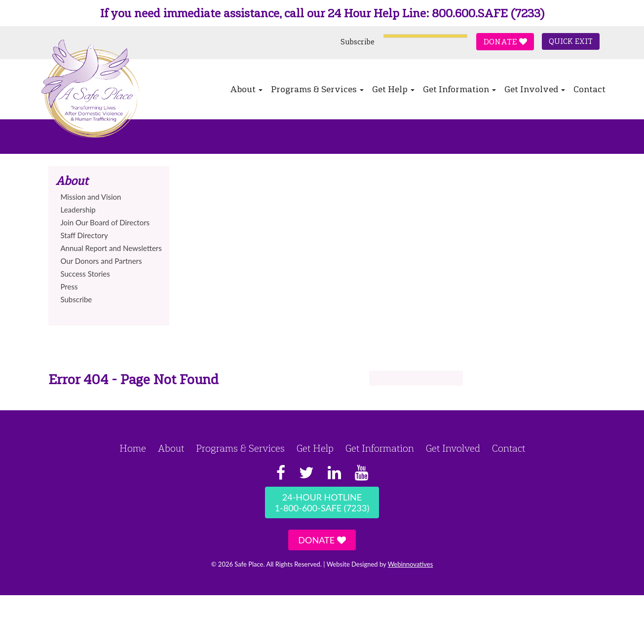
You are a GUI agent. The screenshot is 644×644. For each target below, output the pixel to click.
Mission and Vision (91, 197)
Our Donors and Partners (101, 261)
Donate (505, 42)
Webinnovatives (411, 564)
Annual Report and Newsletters (111, 248)
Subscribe (358, 42)
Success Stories (85, 274)
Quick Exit (571, 41)
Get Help (393, 89)
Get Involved (535, 89)
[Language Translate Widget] (425, 36)
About (246, 89)
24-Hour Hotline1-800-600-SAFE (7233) (322, 502)
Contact (589, 89)
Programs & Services (317, 89)
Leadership (78, 210)
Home (133, 448)
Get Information (459, 89)
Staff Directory (84, 235)
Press (69, 286)
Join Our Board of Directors (105, 222)
